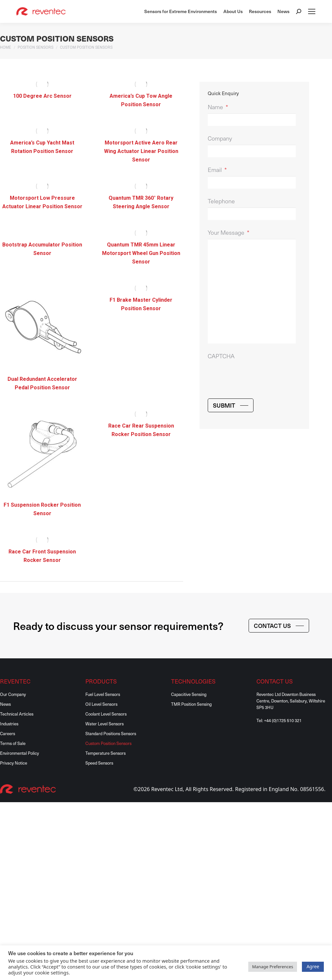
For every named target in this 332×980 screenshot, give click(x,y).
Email (217, 169)
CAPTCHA (221, 356)
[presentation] (257, 375)
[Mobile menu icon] (312, 11)
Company (220, 138)
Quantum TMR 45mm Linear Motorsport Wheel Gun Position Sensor (141, 253)
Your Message (228, 232)
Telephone (221, 201)
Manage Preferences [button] (273, 967)
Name (218, 107)
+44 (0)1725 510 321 (283, 720)
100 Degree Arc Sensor (42, 96)
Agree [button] (313, 966)
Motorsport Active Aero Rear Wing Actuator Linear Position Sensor (141, 151)
